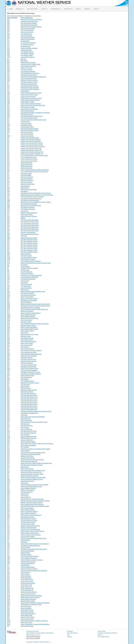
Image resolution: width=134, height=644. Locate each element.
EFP (8, 118)
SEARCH (87, 9)
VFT (8, 571)
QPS (8, 374)
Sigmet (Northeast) (26, 606)
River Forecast (25, 428)
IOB (8, 270)
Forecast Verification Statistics (29, 569)
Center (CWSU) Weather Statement (31, 104)
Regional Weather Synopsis (28, 519)
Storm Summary (25, 451)
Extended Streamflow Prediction (30, 130)
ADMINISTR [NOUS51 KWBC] (29, 268)
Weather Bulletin (25, 553)
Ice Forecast (24, 265)
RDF (8, 376)
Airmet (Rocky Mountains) (28, 583)
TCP (8, 533)
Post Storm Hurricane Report (29, 365)
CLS (8, 89)
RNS (8, 393)
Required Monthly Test (27, 392)
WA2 (8, 578)
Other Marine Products (27, 338)
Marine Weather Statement (28, 315)
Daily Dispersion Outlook (28, 107)
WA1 (8, 576)
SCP (8, 456)
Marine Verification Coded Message (31, 313)
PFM (8, 349)
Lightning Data (25, 290)
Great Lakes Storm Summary (29, 216)
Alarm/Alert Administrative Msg (29, 21)
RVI (8, 429)
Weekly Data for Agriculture (28, 599)
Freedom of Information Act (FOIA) (107, 633)
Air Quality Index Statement (28, 43)
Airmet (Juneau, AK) (26, 587)
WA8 (8, 588)
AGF (8, 36)
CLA (8, 82)
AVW (8, 50)
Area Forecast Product (27, 32)
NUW (9, 327)
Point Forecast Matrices (27, 349)
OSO (8, 342)
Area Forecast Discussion (28, 28)
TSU (8, 551)
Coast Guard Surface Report (29, 79)
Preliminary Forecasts (27, 363)
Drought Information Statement (29, 109)
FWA (8, 199)
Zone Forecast (25, 347)
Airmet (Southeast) (26, 578)
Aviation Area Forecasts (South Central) (32, 145)
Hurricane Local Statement (28, 232)
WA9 (8, 590)
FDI (8, 173)
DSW (8, 116)
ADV (8, 27)
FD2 (8, 159)
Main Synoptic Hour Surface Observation (32, 499)
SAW (8, 449)
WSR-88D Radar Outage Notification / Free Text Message (37, 195)
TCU (8, 537)
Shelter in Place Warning (28, 490)
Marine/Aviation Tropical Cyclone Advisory (32, 531)
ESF (8, 127)
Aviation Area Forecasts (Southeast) (31, 141)
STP (8, 506)
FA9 (8, 154)
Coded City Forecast (26, 68)
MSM (8, 308)
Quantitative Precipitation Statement (31, 374)
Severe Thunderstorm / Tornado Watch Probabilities (35, 624)
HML (8, 236)
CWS (8, 104)
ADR (8, 25)
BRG (8, 63)
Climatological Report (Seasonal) (30, 89)
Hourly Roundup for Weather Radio (31, 64)
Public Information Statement (29, 356)
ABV (8, 20)
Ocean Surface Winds (27, 343)
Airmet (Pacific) (25, 574)
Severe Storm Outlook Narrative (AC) (31, 515)
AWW (9, 57)
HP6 (8, 249)
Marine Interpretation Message (29, 299)
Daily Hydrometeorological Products (31, 261)
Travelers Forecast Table (28, 524)
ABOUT (97, 9)
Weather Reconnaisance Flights (30, 318)
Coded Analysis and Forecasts (29, 95)
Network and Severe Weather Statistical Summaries (35, 501)
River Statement (25, 435)
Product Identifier (12, 18)
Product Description (27, 18)
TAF (8, 521)
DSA (8, 113)
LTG (8, 290)
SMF (8, 479)
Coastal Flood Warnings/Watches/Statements (33, 77)
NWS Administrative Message (29, 25)
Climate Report (25, 91)
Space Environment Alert (28, 39)
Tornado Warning (25, 547)
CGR (8, 79)
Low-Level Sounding (26, 284)
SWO (9, 515)
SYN (8, 519)
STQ (8, 508)
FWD (8, 200)
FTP (8, 197)
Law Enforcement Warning (28, 279)
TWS (8, 562)
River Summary (25, 424)
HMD (8, 234)
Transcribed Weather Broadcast (30, 556)
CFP (8, 75)
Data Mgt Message (26, 322)
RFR (8, 386)
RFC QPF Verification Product (29, 240)
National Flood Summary (28, 184)
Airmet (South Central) (27, 581)
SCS (8, 458)
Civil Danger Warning (27, 70)
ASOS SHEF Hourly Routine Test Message (33, 417)
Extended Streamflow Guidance (30, 129)
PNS (8, 356)
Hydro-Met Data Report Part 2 (29, 397)
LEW (8, 279)
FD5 (8, 164)
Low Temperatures (26, 286)
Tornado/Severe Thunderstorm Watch (31, 605)
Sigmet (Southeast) (26, 608)
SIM (8, 476)
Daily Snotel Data (26, 419)
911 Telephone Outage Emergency (30, 546)
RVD (8, 426)
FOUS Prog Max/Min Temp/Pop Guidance (32, 197)
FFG (8, 177)
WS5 (8, 614)
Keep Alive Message (26, 272)
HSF (8, 256)
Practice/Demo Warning (27, 111)
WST (8, 617)
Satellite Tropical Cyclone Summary (31, 535)
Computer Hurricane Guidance (29, 80)
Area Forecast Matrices (27, 30)
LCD (8, 275)
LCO (8, 277)
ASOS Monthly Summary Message (30, 308)
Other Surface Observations (29, 342)
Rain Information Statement (28, 393)
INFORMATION (56, 9)
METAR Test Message (27, 311)
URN (8, 563)
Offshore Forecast (26, 336)
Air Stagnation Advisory (27, 45)
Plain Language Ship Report (29, 352)
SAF (8, 444)
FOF (8, 190)
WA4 (8, 581)
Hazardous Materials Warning (29, 238)
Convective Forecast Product (29, 75)
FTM (8, 195)
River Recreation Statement (28, 433)
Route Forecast (25, 386)
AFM (8, 30)
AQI (8, 43)
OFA (8, 334)
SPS (8, 488)
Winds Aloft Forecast (26, 163)
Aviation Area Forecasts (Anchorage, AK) (32, 152)
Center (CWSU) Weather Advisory (30, 100)
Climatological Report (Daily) (29, 84)
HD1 (8, 220)
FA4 (8, 145)
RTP (8, 422)
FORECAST (20, 9)
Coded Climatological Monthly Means (31, 93)
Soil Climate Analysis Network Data (31, 454)
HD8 (8, 229)
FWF (8, 202)
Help (68, 635)
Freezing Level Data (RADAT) (29, 213)
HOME (11, 9)
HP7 (8, 250)
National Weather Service (33, 635)
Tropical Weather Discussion (29, 558)
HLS (8, 232)
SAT (8, 447)
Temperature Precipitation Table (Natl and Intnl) (34, 549)
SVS (8, 513)
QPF (8, 372)
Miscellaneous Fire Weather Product (31, 206)
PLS (8, 352)
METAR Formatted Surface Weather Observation (34, 309)
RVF (8, 428)
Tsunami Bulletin (25, 121)
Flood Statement (25, 186)
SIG (8, 474)
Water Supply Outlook (27, 132)
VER (8, 569)
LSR (8, 288)
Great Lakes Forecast (27, 215)
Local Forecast (25, 281)
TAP (8, 522)
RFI (8, 385)
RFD (8, 383)
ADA (8, 21)
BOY (8, 61)
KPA (8, 272)
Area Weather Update (27, 55)
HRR (8, 254)
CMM (9, 93)
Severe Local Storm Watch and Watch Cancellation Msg (36, 463)
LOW (8, 286)
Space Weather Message (28, 510)
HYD (8, 261)
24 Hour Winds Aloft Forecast (29, 161)
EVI (8, 134)
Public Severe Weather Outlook (29, 368)
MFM (8, 297)
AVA (8, 46)
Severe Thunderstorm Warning (29, 512)
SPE (8, 485)
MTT (8, 311)
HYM (8, 263)
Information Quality (72, 633)
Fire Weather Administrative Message (31, 199)
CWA (8, 100)
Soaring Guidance (26, 497)
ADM (8, 23)
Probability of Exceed (27, 358)
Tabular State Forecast (27, 469)
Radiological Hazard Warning (29, 390)
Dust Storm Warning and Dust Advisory (32, 116)
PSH (8, 365)
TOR (8, 547)
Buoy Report (24, 61)
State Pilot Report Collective (29, 361)
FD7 (8, 168)
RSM (8, 420)
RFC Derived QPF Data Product (30, 220)
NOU (8, 318)
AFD (8, 28)
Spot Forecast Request (27, 508)
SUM (8, 510)
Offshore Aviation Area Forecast (30, 334)
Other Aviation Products (27, 331)
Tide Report (24, 542)
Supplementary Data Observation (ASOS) (32, 460)
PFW (8, 350)
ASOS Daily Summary (27, 114)
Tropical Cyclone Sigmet (28, 617)
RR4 (8, 401)
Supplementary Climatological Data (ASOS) (33, 453)
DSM (8, 114)
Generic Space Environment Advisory (31, 27)
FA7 (8, 150)
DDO (8, 107)
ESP (8, 130)
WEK (8, 603)
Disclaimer (70, 631)
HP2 (8, 241)
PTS (8, 367)
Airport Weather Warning (28, 57)
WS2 (8, 608)
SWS (8, 517)
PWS (8, 370)
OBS (8, 333)
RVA (8, 424)
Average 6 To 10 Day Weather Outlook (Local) (34, 120)
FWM (9, 206)
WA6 (8, 585)
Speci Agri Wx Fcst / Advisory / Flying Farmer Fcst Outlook (37, 444)
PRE (8, 363)
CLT (8, 91)
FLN (8, 184)
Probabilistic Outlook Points (28, 367)
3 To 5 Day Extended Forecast (29, 118)
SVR (8, 512)
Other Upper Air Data (27, 345)
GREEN (23, 218)
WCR (9, 597)
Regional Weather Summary (29, 438)
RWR (8, 436)
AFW (8, 34)
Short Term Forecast (26, 320)
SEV (8, 465)
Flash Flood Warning (26, 182)
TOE (8, 546)
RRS (8, 415)
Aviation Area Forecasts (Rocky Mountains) (33, 147)
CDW (9, 70)
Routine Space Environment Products (31, 98)
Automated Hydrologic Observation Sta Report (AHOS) (36, 411)
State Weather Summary (28, 517)
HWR (9, 259)
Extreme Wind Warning (27, 136)
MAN (8, 292)
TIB (8, 540)
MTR (8, 309)
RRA (8, 411)
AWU (8, 55)
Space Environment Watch (28, 594)
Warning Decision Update (28, 601)
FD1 (8, 157)
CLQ (8, 88)
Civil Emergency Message (28, 71)
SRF (8, 495)
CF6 (8, 73)
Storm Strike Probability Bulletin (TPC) (31, 486)
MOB (8, 302)
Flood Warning (25, 188)
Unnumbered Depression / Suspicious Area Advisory (35, 113)
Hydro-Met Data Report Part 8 (29, 408)
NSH (8, 326)
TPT (8, 549)
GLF (8, 215)
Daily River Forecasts (27, 426)
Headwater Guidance (27, 179)
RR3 (8, 399)
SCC (8, 451)
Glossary (69, 637)
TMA (8, 544)
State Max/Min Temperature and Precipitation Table (35, 506)
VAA (8, 567)
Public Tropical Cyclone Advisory (30, 533)
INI (8, 268)
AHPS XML (24, 236)
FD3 (8, 161)
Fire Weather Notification (28, 207)
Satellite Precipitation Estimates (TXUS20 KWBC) (35, 485)
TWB (8, 556)
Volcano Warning (25, 572)
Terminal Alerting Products (28, 522)
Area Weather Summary (27, 54)
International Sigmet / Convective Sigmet (32, 474)
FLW (8, 188)
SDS (8, 461)
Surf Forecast (24, 495)
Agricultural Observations (28, 37)
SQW (9, 492)
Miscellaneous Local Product (29, 300)
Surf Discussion (25, 494)
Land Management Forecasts (29, 204)
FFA (8, 175)
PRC (8, 361)
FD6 (8, 166)
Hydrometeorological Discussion (30, 234)
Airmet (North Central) (27, 579)
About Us (100, 635)
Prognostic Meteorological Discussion (31, 354)
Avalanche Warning (26, 50)
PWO (9, 368)
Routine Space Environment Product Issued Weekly (35, 603)
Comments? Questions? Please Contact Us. (38, 642)
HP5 (8, 247)
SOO (8, 483)
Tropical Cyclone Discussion (29, 528)
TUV (8, 553)
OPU (8, 340)
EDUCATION (68, 9)
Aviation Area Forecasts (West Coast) (31, 148)
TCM (8, 531)
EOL (8, 120)
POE (8, 358)
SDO (8, 460)
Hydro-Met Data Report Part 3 (29, 399)
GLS (8, 216)
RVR (8, 433)
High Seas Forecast (26, 256)
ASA (8, 45)
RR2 (8, 397)
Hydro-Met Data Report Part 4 (29, 401)
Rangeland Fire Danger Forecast (30, 383)
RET (8, 381)
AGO (8, 37)
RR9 (8, 410)
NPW (8, 324)
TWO (8, 560)
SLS (8, 478)
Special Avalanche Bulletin (28, 442)
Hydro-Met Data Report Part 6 (29, 404)
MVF (8, 313)
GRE (8, 218)
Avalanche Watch (26, 46)
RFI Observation (25, 385)
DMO (8, 111)
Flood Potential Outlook (27, 127)
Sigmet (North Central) (27, 610)
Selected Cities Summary (28, 458)
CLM (8, 86)
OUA (8, 345)
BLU (8, 59)
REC (8, 377)
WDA (8, 599)
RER (8, 379)
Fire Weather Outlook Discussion (30, 200)
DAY (8, 105)
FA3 (8, 143)
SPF (8, 486)
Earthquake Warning (26, 125)
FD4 (8, 163)
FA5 (8, 147)
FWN (8, 207)
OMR (8, 338)
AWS (8, 54)
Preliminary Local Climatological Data (31, 275)
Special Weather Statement (28, 488)
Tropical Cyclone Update (28, 537)
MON (8, 304)
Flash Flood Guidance (27, 177)
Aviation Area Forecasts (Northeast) (31, 139)
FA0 (8, 138)
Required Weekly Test (27, 440)
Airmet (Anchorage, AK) (27, 588)
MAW (9, 295)
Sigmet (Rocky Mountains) (28, 614)
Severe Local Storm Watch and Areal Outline (33, 478)
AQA (8, 41)
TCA (8, 526)
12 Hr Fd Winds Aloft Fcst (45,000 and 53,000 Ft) (34, 172)
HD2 (8, 222)
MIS (8, 300)
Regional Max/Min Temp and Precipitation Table (34, 422)
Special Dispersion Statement (29, 461)
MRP (8, 306)
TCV (8, 538)
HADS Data (24, 415)
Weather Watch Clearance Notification (31, 596)
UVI (8, 565)
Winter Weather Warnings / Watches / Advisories (34, 621)
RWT (8, 440)
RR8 (8, 408)
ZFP (8, 626)
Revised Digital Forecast (28, 376)
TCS (8, 535)
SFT (8, 469)
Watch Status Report (26, 622)
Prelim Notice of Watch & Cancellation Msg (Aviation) (35, 449)
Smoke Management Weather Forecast (32, 479)
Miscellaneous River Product (29, 431)
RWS (8, 438)
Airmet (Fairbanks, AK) (27, 590)
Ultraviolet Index (25, 565)
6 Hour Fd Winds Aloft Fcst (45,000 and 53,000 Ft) (35, 170)
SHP (8, 472)
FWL (8, 204)
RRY (8, 417)
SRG (8, 497)
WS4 (8, 612)
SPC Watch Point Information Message (32, 465)
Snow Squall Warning (27, 492)
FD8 (8, 170)
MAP (8, 293)
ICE (8, 265)
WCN (9, 596)
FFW (8, 182)
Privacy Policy (102, 631)
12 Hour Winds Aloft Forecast (29, 159)
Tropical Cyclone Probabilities (29, 370)
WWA (9, 622)
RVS (8, 435)
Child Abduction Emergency (28, 66)
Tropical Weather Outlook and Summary (32, 560)
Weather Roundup (26, 254)
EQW (9, 125)
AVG (8, 48)
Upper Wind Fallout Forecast (29, 190)
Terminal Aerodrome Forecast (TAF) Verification (34, 571)
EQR (8, 123)
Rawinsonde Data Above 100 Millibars (31, 20)
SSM (8, 499)
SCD (8, 453)
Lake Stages (24, 283)
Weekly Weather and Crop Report (30, 597)
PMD (8, 354)
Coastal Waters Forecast (28, 102)
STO (8, 504)
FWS (8, 211)
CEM (8, 71)
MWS (9, 315)
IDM (8, 266)
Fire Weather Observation (28, 209)
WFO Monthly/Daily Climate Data (30, 73)
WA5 (8, 583)
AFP (8, 32)
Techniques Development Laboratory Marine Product (35, 306)
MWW (9, 317)
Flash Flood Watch (26, 175)
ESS (8, 132)
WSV (8, 619)
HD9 (8, 231)
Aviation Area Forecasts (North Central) (32, 143)
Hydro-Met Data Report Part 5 (29, 402)
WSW (9, 621)
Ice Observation (25, 270)
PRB (8, 359)
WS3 (8, 610)
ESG (8, 129)
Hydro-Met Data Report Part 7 (29, 406)
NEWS (78, 9)
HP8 (8, 252)
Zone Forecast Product (27, 626)
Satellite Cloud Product (27, 456)
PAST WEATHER (33, 9)
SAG (8, 445)
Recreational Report (26, 377)
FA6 (8, 148)
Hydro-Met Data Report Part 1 (29, 395)
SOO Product (24, 483)
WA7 (8, 587)
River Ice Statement (26, 429)
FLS (8, 186)
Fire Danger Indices (26, 173)
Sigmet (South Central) (27, 612)
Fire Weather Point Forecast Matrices (31, 350)
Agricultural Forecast (26, 36)
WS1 (8, 606)
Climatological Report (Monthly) (29, 86)
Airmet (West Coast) (26, 585)
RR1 (8, 395)
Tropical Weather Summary (28, 562)
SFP (8, 467)
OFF (8, 336)
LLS (8, 284)
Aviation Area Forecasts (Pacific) (30, 138)
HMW (9, 238)
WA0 (8, 574)
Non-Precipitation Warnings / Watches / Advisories (35, 324)
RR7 (8, 406)
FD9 (8, 172)
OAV (8, 331)
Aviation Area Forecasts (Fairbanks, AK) (32, 154)
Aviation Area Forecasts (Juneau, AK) (31, 150)
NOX (8, 322)
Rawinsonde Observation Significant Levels (33, 470)
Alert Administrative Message (29, 23)
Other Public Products (27, 340)
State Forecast (25, 467)
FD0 (8, 156)
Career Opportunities (103, 637)
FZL (8, 213)
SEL (8, 463)
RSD (8, 419)
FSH (8, 193)
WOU (9, 605)
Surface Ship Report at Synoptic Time (31, 472)
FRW (8, 191)
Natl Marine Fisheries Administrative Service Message (36, 193)
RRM (8, 413)
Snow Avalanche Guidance (28, 445)
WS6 (8, 615)
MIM (8, 299)
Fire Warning (24, 191)
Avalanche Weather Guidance (29, 48)
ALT (8, 39)
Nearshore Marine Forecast (28, 326)
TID (8, 542)
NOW (9, 320)
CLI (8, 84)
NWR (9, 329)
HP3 (8, 243)
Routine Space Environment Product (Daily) (33, 105)
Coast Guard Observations (28, 63)
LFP (8, 281)
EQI (8, 121)
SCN (8, 454)
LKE (8, 283)
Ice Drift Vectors (25, 266)
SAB (8, 442)
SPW (8, 490)
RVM (8, 431)
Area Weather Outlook (27, 52)
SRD (8, 494)
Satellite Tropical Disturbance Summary (32, 503)
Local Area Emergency (27, 274)
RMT (8, 392)
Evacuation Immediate (27, 134)
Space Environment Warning (29, 592)
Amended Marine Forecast (28, 295)
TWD (8, 558)
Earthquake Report (26, 123)
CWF (8, 102)
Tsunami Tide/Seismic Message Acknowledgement (35, 544)
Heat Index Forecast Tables (28, 359)
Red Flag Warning (26, 388)
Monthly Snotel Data (26, 420)
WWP (9, 624)
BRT (8, 64)
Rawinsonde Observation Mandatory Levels (33, 292)
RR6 (8, 404)
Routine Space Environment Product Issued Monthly (35, 304)
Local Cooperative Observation (29, 277)
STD (8, 503)
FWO (8, 209)
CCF (8, 68)
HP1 (8, 240)
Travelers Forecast (26, 555)
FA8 (8, 152)
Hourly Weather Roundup (28, 259)
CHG (8, 80)
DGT (8, 109)
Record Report (25, 379)
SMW (9, 481)
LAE (8, 274)
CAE (8, 66)
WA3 (8, 579)
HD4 (8, 225)
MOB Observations (26, 302)
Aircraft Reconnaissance (28, 563)
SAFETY (44, 9)
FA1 (8, 139)
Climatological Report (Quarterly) (30, 88)
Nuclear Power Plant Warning (29, 327)
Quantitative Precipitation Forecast (30, 372)
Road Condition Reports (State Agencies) (32, 504)
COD (8, 95)
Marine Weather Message (28, 317)
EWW (9, 136)
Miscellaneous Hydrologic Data (29, 413)
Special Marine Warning (27, 481)
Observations (24, 333)
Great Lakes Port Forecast (28, 97)
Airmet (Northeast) (26, 576)
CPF (8, 97)
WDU (9, 601)
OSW (9, 343)
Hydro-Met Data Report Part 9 (29, 410)
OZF (8, 347)
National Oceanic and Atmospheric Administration (40, 633)
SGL (8, 470)
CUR (8, 98)
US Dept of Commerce (33, 631)
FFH (8, 179)
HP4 (8, 245)
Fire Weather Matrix (26, 34)
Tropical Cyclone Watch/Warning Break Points (34, 538)
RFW (8, 388)
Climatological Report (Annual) (29, 82)
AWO (8, 52)
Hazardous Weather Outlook (29, 257)
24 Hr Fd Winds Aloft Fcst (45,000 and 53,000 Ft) (34, 156)
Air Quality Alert (25, 41)
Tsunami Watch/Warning (27, 551)
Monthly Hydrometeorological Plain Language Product (36, 263)
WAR (8, 592)
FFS (8, 181)
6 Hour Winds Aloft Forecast (29, 157)
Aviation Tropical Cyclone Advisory (30, 526)
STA (8, 501)
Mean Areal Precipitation (28, 293)
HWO (9, 257)
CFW (8, 77)
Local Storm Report (26, 288)
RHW (9, 390)
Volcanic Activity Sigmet (27, 619)
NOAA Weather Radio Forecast (29, 329)
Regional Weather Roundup (28, 436)
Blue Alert (23, 59)
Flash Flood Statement (27, 181)
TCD (8, 528)
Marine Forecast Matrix (27, 297)
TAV (8, 524)
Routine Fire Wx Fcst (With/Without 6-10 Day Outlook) (36, 202)
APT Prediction (25, 447)
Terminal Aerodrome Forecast (29, 521)
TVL (8, 555)
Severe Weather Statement (28, 513)
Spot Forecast (25, 211)
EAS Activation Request (27, 381)
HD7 (8, 227)
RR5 (8, 402)
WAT (8, 594)
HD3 (8, 224)
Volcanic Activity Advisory (28, 567)
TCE (8, 529)
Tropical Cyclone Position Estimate (30, 529)
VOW (9, 572)
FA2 (8, 141)
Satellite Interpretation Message (30, 476)
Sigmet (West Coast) (26, 615)
